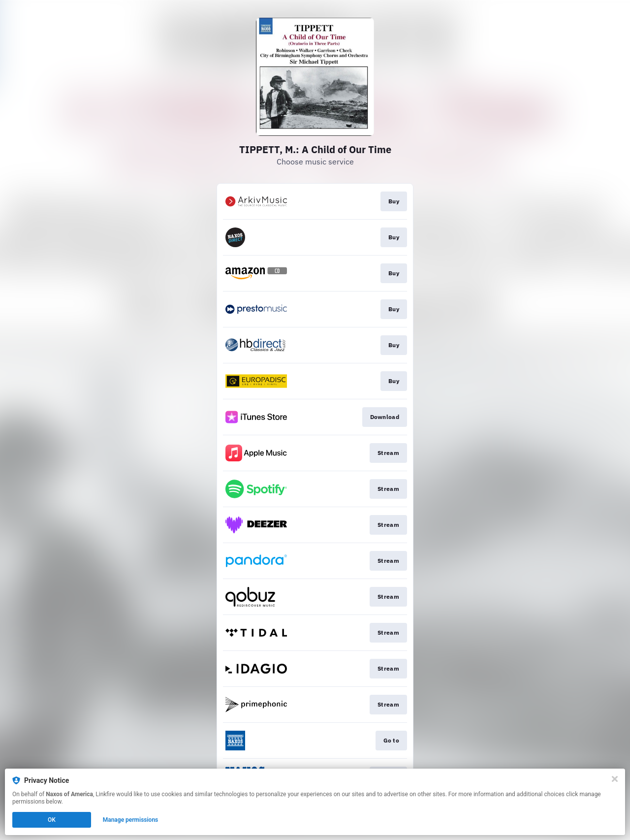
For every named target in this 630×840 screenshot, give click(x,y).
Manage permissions (131, 820)
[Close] (615, 779)
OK (52, 820)
